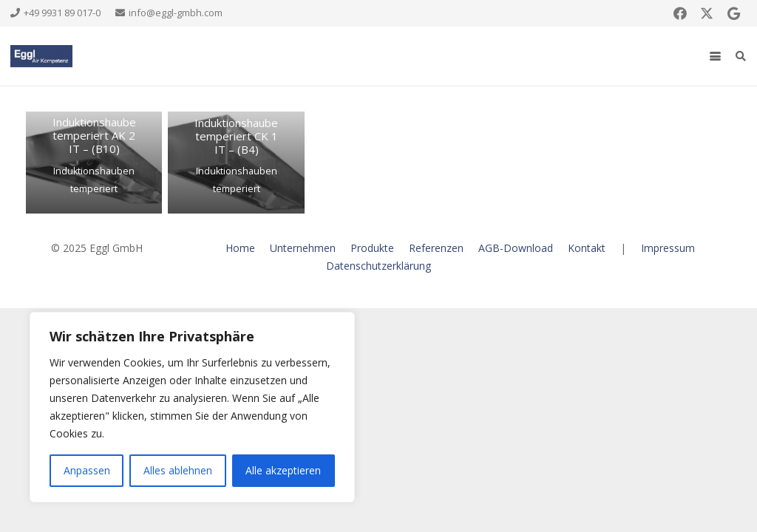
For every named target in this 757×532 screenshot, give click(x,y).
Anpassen (87, 470)
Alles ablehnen (178, 470)
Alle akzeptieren (283, 470)
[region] (192, 407)
